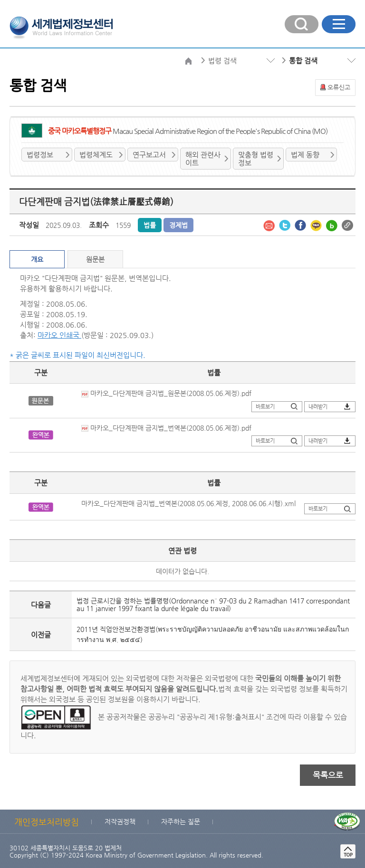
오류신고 (339, 87)
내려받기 (318, 407)
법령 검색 (222, 61)
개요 (37, 259)
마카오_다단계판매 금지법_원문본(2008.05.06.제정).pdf (166, 393)
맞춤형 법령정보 (256, 159)
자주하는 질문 (181, 821)
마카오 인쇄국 (59, 335)
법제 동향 (305, 155)
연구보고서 (149, 155)
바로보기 (265, 407)
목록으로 (328, 775)
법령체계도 (96, 155)
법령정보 (40, 155)
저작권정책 (120, 821)
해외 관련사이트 (203, 159)
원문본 (95, 259)
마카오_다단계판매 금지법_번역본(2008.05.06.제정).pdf (166, 428)
